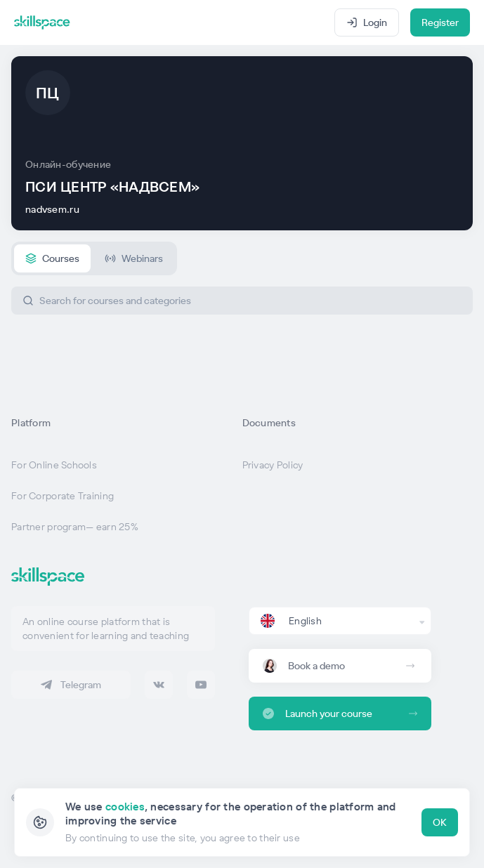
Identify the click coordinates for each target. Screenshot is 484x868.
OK (440, 822)
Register (440, 22)
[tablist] (94, 258)
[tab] (52, 258)
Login (367, 22)
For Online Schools (54, 465)
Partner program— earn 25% (75, 527)
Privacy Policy (273, 465)
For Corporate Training (63, 496)
